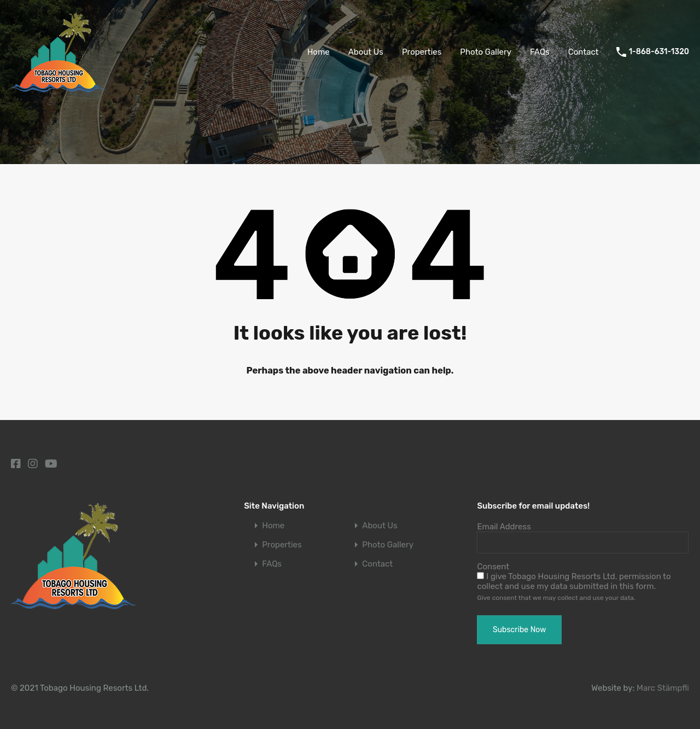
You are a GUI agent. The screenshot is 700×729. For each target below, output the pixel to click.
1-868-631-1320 (659, 52)
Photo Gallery (486, 52)
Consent (493, 567)
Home (319, 52)
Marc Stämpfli (663, 688)
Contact (584, 52)
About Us (366, 52)
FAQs (540, 52)
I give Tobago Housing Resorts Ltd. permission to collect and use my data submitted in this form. (574, 581)
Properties (422, 52)
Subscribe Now (519, 630)
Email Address (504, 527)
